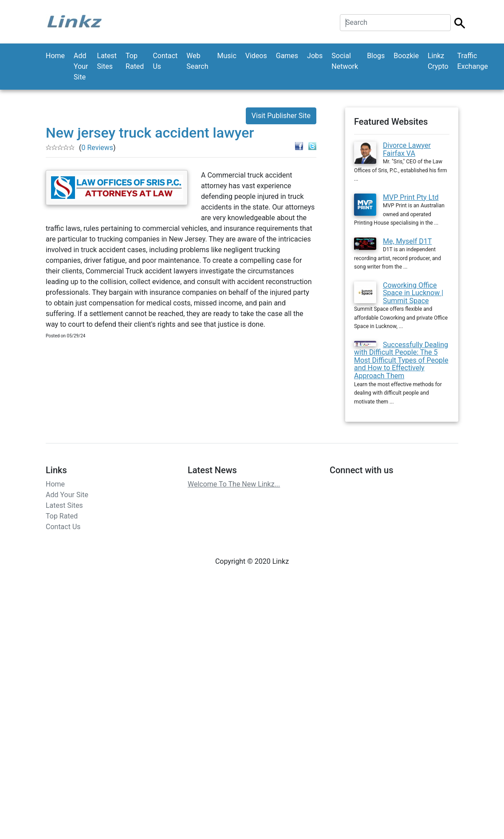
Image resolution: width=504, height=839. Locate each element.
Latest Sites (107, 61)
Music (226, 56)
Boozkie (406, 56)
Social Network (345, 61)
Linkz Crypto (438, 61)
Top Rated (135, 61)
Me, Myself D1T (407, 241)
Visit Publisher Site (281, 116)
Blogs (376, 56)
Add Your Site (81, 66)
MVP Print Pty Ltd (411, 197)
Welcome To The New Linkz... (234, 484)
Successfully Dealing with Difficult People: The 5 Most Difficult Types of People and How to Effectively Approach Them (401, 360)
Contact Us (165, 61)
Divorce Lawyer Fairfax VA (407, 149)
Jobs (315, 56)
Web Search (197, 61)
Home (55, 56)
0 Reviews (97, 148)
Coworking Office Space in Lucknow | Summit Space (413, 293)
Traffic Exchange (473, 61)
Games (287, 56)
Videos (256, 56)
